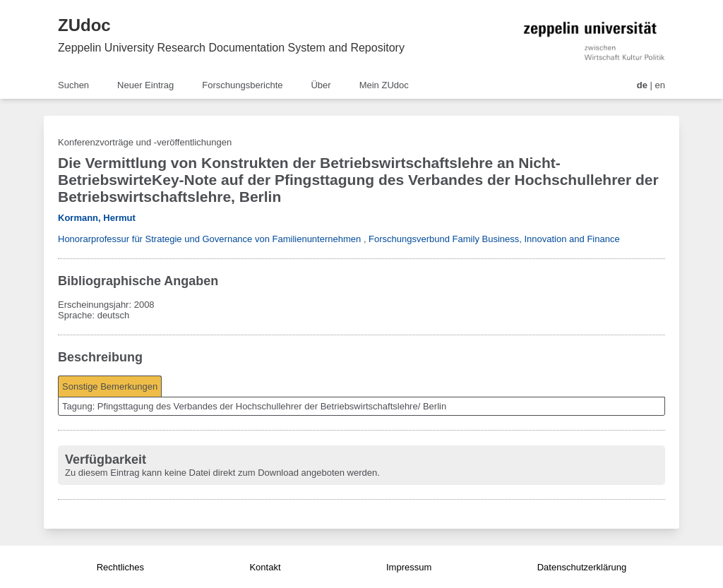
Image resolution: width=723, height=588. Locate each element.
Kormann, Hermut (97, 218)
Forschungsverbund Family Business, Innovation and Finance (494, 239)
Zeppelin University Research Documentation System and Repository (231, 48)
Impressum (409, 567)
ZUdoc (84, 25)
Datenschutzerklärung (582, 567)
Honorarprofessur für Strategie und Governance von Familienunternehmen (209, 239)
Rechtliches (120, 567)
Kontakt (265, 567)
